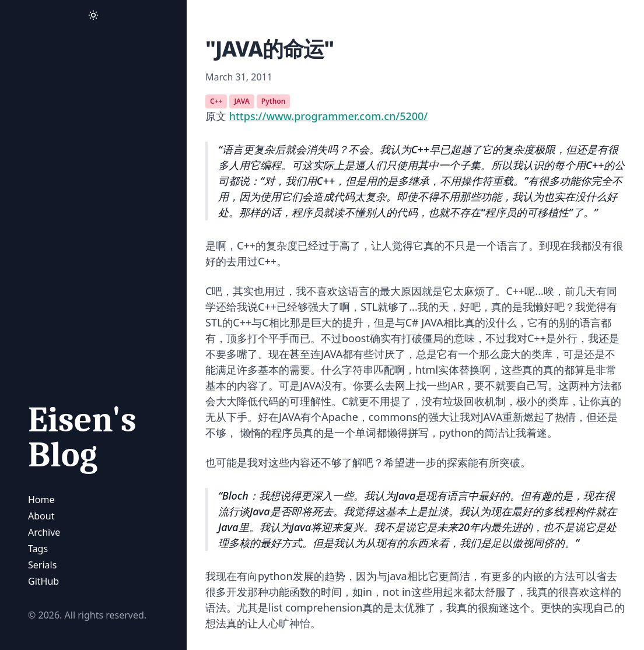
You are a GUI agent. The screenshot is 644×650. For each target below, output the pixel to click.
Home (41, 500)
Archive (44, 532)
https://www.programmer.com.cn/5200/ (329, 116)
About (41, 516)
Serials (42, 565)
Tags (38, 549)
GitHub (43, 581)
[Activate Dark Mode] (93, 15)
